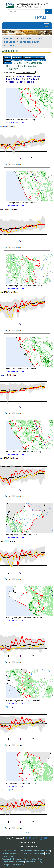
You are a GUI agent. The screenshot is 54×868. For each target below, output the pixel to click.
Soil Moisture (40, 57)
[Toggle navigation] (47, 26)
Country (8, 63)
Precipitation (17, 57)
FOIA (11, 856)
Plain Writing (38, 854)
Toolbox (7, 57)
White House (18, 865)
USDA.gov (19, 851)
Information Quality (34, 862)
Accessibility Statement (12, 859)
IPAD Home (26, 39)
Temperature (28, 57)
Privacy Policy (30, 859)
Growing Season (23, 60)
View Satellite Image (15, 123)
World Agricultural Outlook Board (17, 854)
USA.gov (7, 865)
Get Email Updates (27, 847)
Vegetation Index (10, 60)
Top (27, 832)
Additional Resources (38, 60)
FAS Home (10, 39)
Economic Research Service (38, 851)
